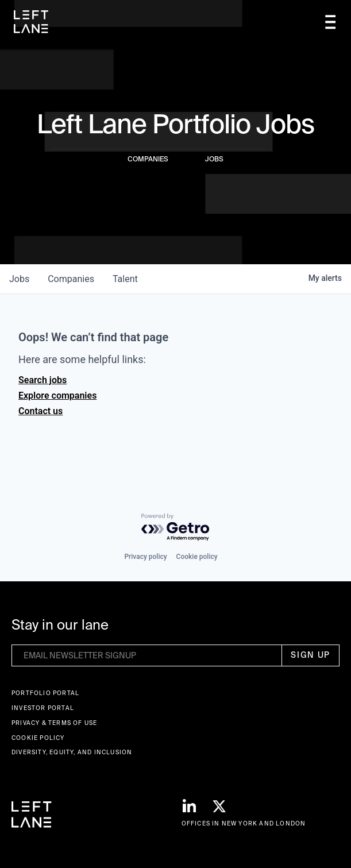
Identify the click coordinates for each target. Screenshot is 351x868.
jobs (19, 279)
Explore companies (57, 396)
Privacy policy (145, 557)
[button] (330, 22)
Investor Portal (43, 708)
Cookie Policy (38, 738)
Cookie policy (197, 557)
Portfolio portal (45, 693)
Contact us (41, 411)
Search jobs (43, 380)
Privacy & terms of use (54, 723)
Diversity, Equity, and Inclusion (72, 752)
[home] (31, 22)
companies (71, 279)
